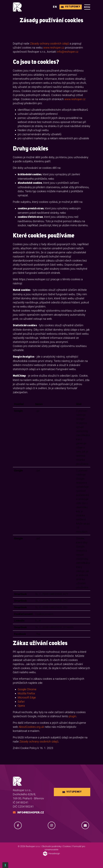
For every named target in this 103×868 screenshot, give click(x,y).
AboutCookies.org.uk (31, 727)
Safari (21, 702)
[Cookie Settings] (5, 865)
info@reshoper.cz (68, 52)
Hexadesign (51, 854)
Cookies (67, 846)
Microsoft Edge (27, 697)
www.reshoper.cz (54, 48)
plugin (73, 716)
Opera (21, 706)
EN (55, 7)
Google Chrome (27, 689)
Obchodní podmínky (52, 846)
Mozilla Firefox (26, 693)
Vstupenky (71, 7)
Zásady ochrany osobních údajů (49, 43)
